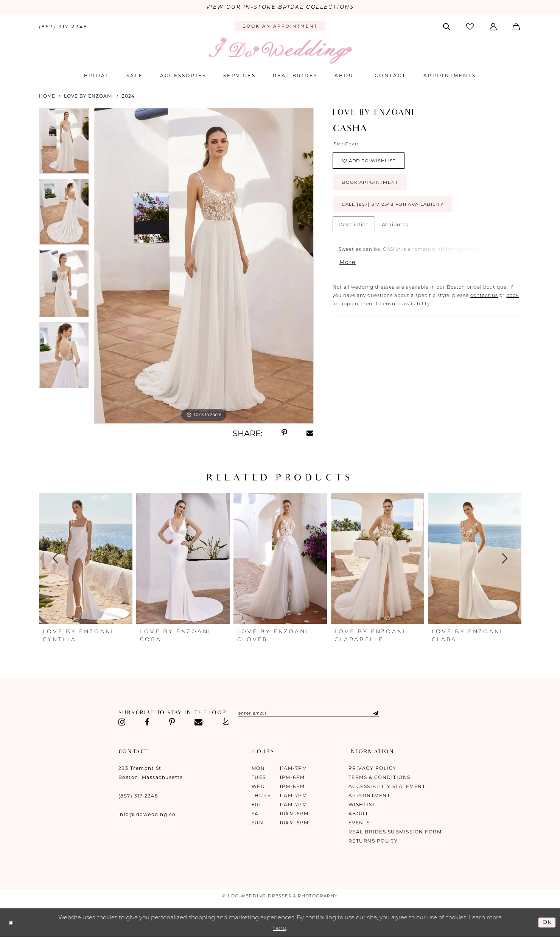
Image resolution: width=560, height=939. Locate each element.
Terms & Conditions (380, 778)
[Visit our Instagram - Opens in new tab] (122, 723)
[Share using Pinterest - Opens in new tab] (284, 434)
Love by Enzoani (89, 96)
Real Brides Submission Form (395, 832)
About (359, 814)
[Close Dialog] (11, 923)
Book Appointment (372, 185)
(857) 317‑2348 (138, 796)
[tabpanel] (64, 144)
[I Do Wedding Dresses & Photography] (280, 51)
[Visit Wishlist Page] (470, 27)
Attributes (395, 228)
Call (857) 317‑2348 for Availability (397, 208)
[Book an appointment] (280, 27)
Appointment (369, 796)
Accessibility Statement (387, 787)
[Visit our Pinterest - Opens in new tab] (172, 723)
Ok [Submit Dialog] (547, 923)
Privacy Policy (373, 769)
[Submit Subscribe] (376, 714)
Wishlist (362, 805)
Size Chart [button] (347, 144)
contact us (484, 299)
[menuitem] (63, 26)
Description (354, 228)
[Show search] (447, 26)
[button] (494, 26)
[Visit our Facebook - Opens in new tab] (147, 723)
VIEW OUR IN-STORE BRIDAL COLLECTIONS (280, 7)
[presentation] (86, 559)
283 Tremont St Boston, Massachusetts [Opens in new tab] (151, 773)
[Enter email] (312, 714)
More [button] (348, 267)
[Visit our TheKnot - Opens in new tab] (226, 723)
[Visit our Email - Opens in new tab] (198, 723)
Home (47, 96)
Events (359, 823)
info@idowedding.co (147, 815)
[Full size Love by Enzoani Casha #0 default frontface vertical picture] (204, 266)
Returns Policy (373, 841)
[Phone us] (63, 26)
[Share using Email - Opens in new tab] (310, 434)
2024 (128, 96)
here (280, 928)
